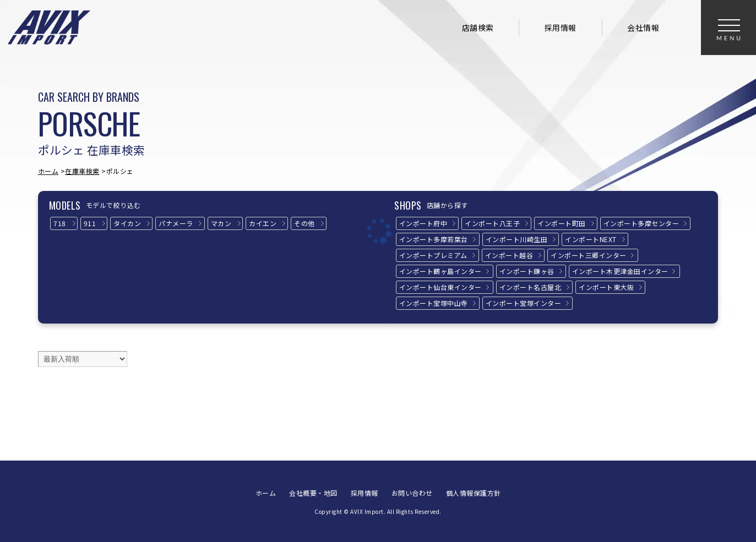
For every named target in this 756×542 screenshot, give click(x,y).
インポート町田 (562, 223)
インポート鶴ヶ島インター (440, 271)
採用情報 (561, 28)
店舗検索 (478, 28)
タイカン (127, 223)
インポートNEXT (591, 239)
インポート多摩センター (641, 223)
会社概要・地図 (313, 493)
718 (60, 223)
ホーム (48, 171)
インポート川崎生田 (517, 239)
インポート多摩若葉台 (434, 239)
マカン (221, 223)
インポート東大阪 (606, 287)
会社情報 (643, 28)
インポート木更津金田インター (620, 271)
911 (90, 223)
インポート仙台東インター (440, 287)
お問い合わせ (412, 493)
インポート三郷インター (589, 255)
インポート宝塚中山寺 (434, 303)
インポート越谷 (509, 255)
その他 (304, 223)
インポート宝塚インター (524, 303)
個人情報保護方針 (474, 493)
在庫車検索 (82, 171)
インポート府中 (423, 223)
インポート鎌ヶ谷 (527, 271)
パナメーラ (176, 223)
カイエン (263, 223)
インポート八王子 (492, 223)
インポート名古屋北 (531, 287)
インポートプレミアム (433, 255)
